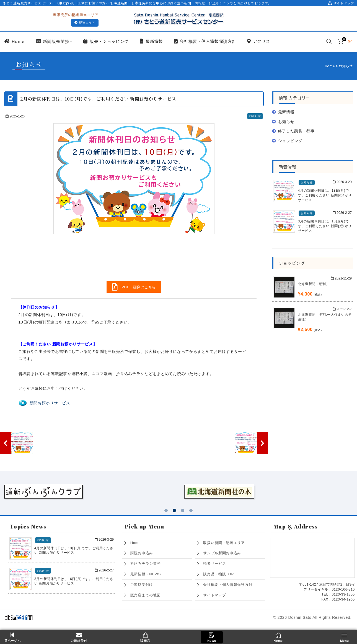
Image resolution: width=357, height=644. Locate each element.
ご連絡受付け (142, 583)
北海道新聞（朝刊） (314, 284)
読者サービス (214, 562)
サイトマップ (341, 3)
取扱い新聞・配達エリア (224, 542)
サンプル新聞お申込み (222, 552)
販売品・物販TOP (218, 573)
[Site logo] (178, 18)
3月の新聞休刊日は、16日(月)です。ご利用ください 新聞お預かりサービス (325, 226)
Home (135, 542)
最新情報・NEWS (146, 573)
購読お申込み (142, 552)
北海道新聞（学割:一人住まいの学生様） (325, 317)
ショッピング (290, 141)
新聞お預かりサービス (50, 403)
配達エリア (85, 23)
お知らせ (255, 116)
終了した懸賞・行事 (296, 131)
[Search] (329, 41)
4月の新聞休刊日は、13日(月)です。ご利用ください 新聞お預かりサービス (325, 195)
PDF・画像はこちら (134, 287)
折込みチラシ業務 (146, 562)
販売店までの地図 (146, 594)
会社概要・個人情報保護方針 (228, 583)
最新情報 (286, 112)
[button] (166, 509)
